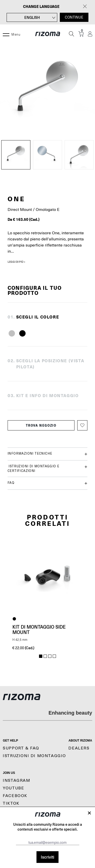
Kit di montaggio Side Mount (39, 630)
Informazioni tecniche (48, 454)
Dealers (79, 748)
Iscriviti (48, 857)
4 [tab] (54, 656)
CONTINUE (74, 17)
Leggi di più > (16, 262)
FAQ (48, 483)
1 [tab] (41, 656)
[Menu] (6, 34)
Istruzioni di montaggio (34, 756)
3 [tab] (50, 656)
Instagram (16, 780)
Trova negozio (41, 425)
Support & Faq (21, 748)
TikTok (11, 803)
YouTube (13, 788)
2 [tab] (45, 656)
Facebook (15, 796)
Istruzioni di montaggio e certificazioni (48, 468)
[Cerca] (71, 34)
